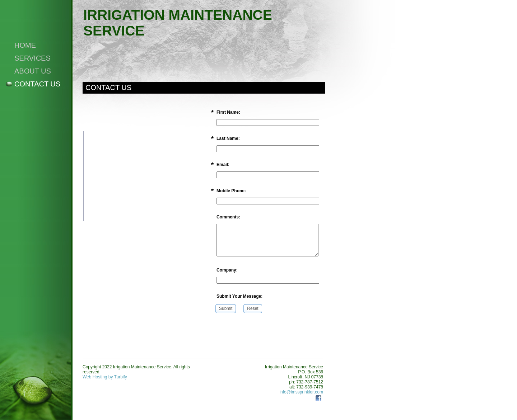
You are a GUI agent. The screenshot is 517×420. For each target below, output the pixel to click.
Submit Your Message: (239, 296)
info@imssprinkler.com (301, 392)
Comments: (228, 217)
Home (25, 45)
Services (32, 58)
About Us (33, 71)
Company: (227, 270)
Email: (223, 165)
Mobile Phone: (231, 191)
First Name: (228, 112)
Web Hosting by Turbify (105, 377)
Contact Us (37, 84)
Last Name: (228, 138)
